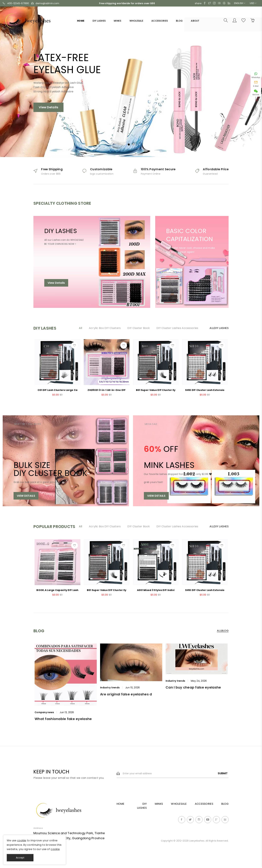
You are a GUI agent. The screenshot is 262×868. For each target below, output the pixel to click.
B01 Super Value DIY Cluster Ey (156, 390)
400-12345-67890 (18, 3)
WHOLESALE (136, 21)
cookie (22, 840)
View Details (48, 109)
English (240, 3)
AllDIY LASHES (219, 328)
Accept (20, 858)
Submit (223, 773)
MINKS (117, 21)
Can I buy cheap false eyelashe (193, 687)
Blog (179, 21)
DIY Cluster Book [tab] (138, 328)
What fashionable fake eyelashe (63, 719)
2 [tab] (133, 144)
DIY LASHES (99, 21)
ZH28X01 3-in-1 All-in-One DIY (107, 390)
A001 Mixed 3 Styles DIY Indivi (156, 590)
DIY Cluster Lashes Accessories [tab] (177, 328)
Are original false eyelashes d (126, 694)
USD (253, 3)
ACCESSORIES (160, 21)
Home (81, 21)
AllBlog (223, 631)
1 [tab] (129, 144)
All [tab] (81, 328)
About (195, 21)
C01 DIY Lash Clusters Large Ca (57, 390)
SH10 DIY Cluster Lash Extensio (205, 390)
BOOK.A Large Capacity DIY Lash (57, 590)
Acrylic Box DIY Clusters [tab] (105, 328)
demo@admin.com (47, 3)
